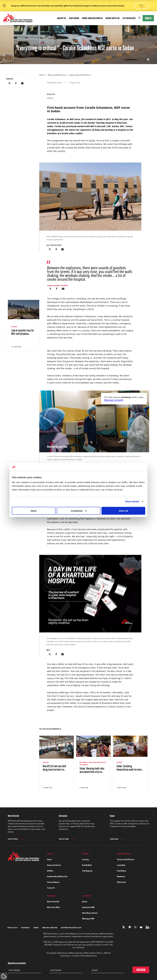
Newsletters (121, 876)
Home (42, 75)
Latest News (121, 865)
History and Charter (54, 865)
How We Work (87, 865)
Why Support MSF (88, 919)
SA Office (50, 871)
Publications (121, 882)
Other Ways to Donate (90, 913)
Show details (132, 501)
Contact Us (51, 888)
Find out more (13, 839)
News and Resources (57, 75)
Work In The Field (53, 902)
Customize (79, 511)
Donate (148, 18)
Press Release (122, 871)
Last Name (56, 970)
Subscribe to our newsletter (17, 963)
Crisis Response (87, 871)
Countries (85, 859)
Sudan (92, 141)
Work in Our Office (54, 907)
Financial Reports (53, 882)
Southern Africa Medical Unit (57, 876)
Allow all (123, 511)
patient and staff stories (79, 75)
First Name (14, 970)
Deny (34, 511)
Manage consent (114, 400)
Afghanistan (57, 130)
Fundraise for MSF (88, 907)
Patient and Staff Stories (125, 859)
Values (49, 859)
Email (95, 970)
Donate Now (114, 839)
